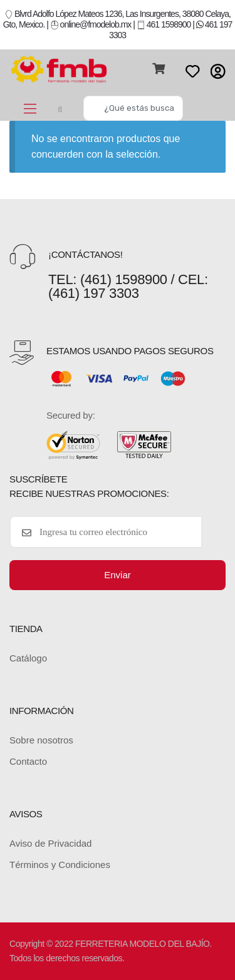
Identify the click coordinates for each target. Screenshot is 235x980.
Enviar (118, 575)
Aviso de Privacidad (50, 843)
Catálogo (28, 658)
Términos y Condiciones (60, 865)
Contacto (28, 761)
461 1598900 (164, 24)
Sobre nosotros (41, 740)
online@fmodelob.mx (92, 24)
